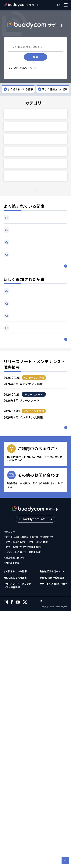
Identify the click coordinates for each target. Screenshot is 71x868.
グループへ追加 (17, 96)
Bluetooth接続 (18, 74)
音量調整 (36, 80)
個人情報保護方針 (58, 857)
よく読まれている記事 (15, 827)
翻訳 (45, 85)
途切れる (52, 74)
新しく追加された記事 (15, 834)
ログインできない (18, 80)
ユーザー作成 (45, 91)
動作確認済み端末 (38, 96)
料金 (32, 102)
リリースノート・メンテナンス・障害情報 (17, 841)
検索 (35, 57)
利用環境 (55, 96)
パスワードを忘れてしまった (24, 85)
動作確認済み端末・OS (52, 827)
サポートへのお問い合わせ (53, 840)
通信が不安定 (36, 74)
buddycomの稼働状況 (52, 834)
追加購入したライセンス (22, 91)
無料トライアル (17, 102)
